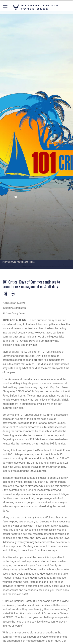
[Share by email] (13, 294)
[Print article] (6, 294)
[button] (5, 7)
